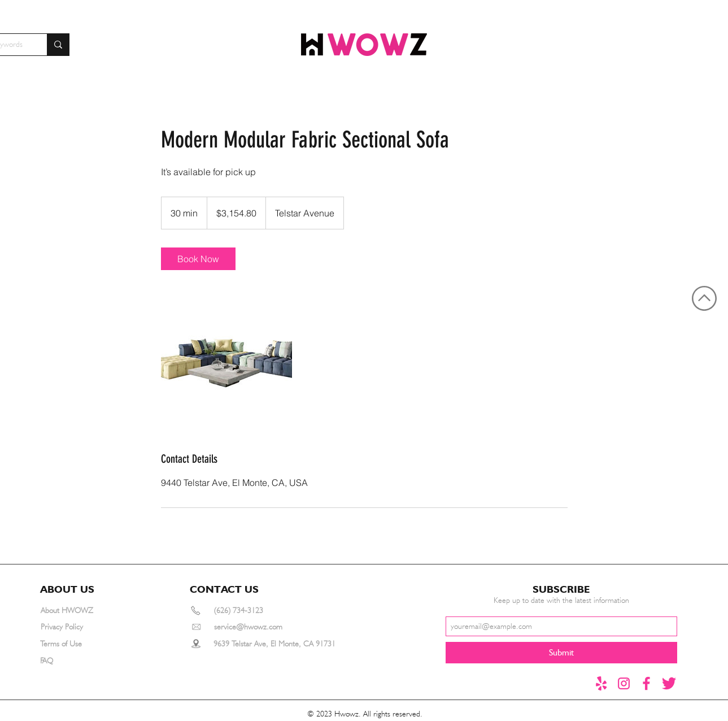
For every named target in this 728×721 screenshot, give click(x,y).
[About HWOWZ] (81, 611)
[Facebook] (646, 683)
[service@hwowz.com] (261, 627)
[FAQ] (81, 661)
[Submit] (561, 653)
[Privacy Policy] (81, 627)
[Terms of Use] (81, 644)
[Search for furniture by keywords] (58, 45)
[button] (72, 589)
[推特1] (669, 683)
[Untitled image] (226, 360)
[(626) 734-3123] (255, 611)
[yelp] (601, 683)
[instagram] (624, 683)
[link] (198, 259)
